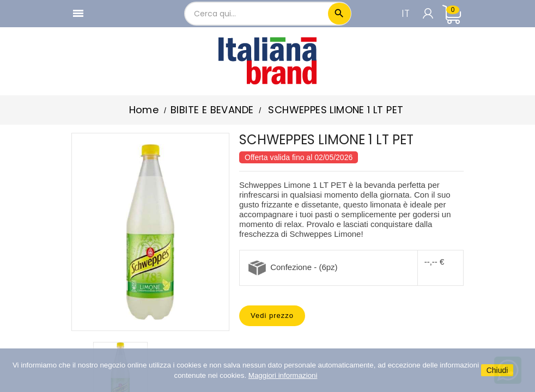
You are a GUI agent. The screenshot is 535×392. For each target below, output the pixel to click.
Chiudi (497, 370)
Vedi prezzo (272, 316)
